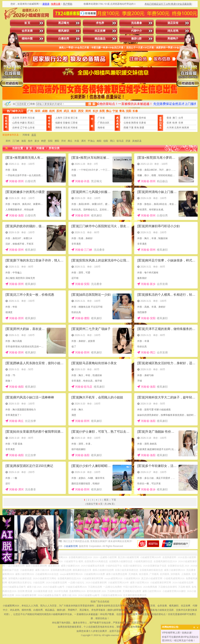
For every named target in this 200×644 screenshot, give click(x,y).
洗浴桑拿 (137, 23)
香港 (169, 118)
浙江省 (74, 118)
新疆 (142, 128)
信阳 (106, 141)
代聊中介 (137, 31)
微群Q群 (136, 39)
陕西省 (135, 123)
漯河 (83, 141)
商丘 (70, 141)
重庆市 (127, 118)
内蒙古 (23, 123)
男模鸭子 (173, 39)
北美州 (178, 128)
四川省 (135, 118)
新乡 (37, 141)
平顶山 (91, 141)
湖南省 (59, 128)
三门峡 (16, 141)
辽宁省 (23, 128)
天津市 (23, 118)
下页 (114, 500)
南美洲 (185, 128)
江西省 (74, 123)
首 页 (27, 23)
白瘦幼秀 (64, 39)
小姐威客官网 (71, 546)
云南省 (127, 123)
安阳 (50, 141)
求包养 (100, 23)
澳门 (175, 118)
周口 (112, 141)
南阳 (99, 141)
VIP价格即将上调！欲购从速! (177, 633)
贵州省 (142, 118)
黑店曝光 (64, 23)
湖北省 (66, 128)
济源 (128, 141)
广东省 (101, 118)
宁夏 (131, 128)
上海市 (59, 118)
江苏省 (66, 118)
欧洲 (175, 123)
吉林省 (16, 128)
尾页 (106, 500)
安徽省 (66, 123)
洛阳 (24, 141)
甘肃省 (142, 123)
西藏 (126, 128)
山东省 (31, 128)
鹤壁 (44, 141)
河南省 (74, 128)
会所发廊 (27, 31)
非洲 (181, 123)
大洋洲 (170, 128)
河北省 (31, 118)
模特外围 (27, 39)
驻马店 (120, 141)
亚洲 (169, 123)
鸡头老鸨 (173, 31)
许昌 (77, 141)
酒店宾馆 (173, 23)
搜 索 (92, 104)
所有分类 (54, 148)
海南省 (101, 128)
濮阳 (57, 141)
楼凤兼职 (64, 31)
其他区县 (137, 141)
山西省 (16, 123)
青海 (137, 128)
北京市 (16, 118)
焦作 (30, 141)
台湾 (181, 118)
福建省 (59, 123)
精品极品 (100, 39)
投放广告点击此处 (100, 602)
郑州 (8, 141)
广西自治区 (104, 123)
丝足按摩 (100, 31)
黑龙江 (31, 123)
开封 (63, 141)
